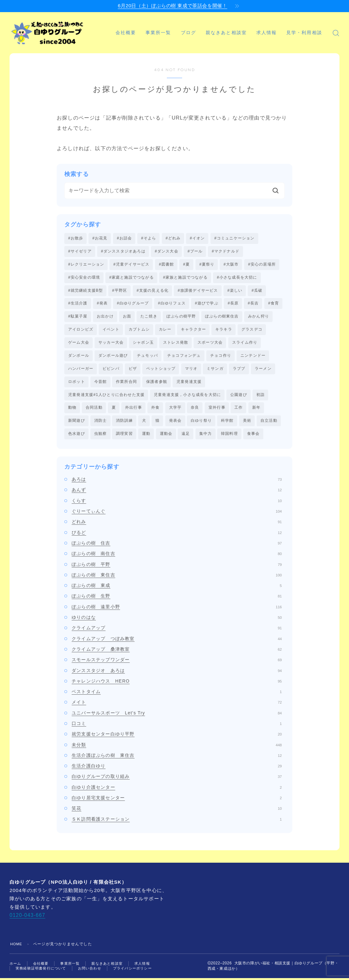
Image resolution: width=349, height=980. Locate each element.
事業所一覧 (171, 25)
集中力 (206, 436)
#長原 (233, 304)
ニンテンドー (253, 357)
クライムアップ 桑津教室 (177, 652)
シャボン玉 (143, 344)
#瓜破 (257, 291)
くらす (177, 503)
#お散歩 (76, 238)
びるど (177, 535)
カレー (165, 331)
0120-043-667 (27, 918)
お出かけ (105, 317)
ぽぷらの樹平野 (181, 317)
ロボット (77, 383)
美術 (247, 423)
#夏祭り (207, 265)
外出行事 (134, 410)
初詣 (260, 397)
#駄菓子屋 (78, 317)
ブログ (200, 25)
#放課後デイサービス (198, 291)
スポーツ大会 (210, 344)
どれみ (177, 524)
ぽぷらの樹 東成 (177, 588)
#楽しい (235, 291)
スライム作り (245, 344)
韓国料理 (229, 436)
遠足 (186, 436)
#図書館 (166, 265)
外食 (155, 410)
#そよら (149, 238)
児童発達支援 (189, 383)
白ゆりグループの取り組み (177, 779)
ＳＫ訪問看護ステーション (177, 822)
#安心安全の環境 (84, 278)
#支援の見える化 (153, 291)
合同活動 (94, 410)
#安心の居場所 (262, 265)
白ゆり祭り (201, 423)
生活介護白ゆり (177, 768)
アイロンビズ (81, 331)
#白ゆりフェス (172, 304)
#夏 (186, 265)
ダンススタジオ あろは (177, 673)
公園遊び (239, 397)
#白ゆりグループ (133, 304)
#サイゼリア (80, 251)
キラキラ (224, 331)
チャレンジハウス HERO (177, 684)
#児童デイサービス (131, 265)
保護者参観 (157, 383)
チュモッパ (147, 357)
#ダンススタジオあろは (123, 251)
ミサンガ (215, 370)
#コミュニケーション (235, 238)
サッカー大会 (111, 344)
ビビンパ (111, 370)
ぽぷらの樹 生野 (177, 599)
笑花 (177, 811)
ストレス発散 (176, 344)
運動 (146, 436)
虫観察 (101, 436)
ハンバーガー (81, 370)
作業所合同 (126, 383)
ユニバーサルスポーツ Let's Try (177, 715)
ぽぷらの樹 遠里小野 (177, 609)
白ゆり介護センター (177, 790)
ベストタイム (177, 694)
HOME (17, 947)
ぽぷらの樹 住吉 (177, 545)
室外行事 (217, 410)
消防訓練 (124, 423)
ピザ (133, 370)
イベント (111, 331)
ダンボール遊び (113, 357)
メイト (177, 705)
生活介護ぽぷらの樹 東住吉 (177, 758)
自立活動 (269, 423)
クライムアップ (177, 631)
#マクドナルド (226, 251)
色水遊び (77, 436)
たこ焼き (149, 317)
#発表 (102, 304)
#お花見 (100, 238)
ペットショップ (161, 370)
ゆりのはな (177, 620)
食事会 (253, 436)
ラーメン (263, 370)
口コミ (177, 726)
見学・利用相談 (149, 40)
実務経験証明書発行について (43, 971)
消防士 (101, 423)
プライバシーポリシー (140, 971)
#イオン (197, 238)
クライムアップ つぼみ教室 (177, 641)
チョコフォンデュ (184, 357)
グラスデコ (252, 331)
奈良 (195, 410)
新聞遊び (77, 423)
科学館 (227, 423)
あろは (177, 482)
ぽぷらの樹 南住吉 (177, 556)
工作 (239, 410)
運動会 (166, 436)
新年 (256, 410)
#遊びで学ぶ (207, 304)
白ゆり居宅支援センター (177, 800)
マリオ (191, 370)
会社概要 (138, 25)
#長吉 (253, 304)
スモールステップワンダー (177, 662)
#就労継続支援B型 (85, 291)
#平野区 (120, 291)
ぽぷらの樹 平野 (177, 567)
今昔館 (101, 383)
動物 (72, 410)
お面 (127, 317)
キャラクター (193, 331)
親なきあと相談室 (238, 25)
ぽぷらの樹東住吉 (222, 317)
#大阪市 (231, 265)
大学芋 (175, 410)
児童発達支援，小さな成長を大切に (187, 397)
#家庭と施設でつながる (132, 278)
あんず (177, 493)
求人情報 (278, 25)
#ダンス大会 (167, 251)
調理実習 (124, 436)
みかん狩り (259, 317)
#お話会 (124, 238)
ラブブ (239, 370)
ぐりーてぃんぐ (177, 514)
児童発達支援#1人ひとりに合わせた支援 (106, 397)
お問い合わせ (95, 971)
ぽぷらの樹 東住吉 (177, 577)
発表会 (175, 423)
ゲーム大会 (79, 344)
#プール (195, 251)
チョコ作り (221, 357)
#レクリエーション (86, 265)
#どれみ (173, 238)
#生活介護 (78, 304)
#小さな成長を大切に (237, 278)
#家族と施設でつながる (185, 278)
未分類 (177, 747)
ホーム (16, 966)
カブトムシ (139, 331)
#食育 (274, 304)
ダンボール (79, 357)
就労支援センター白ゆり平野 (177, 737)
